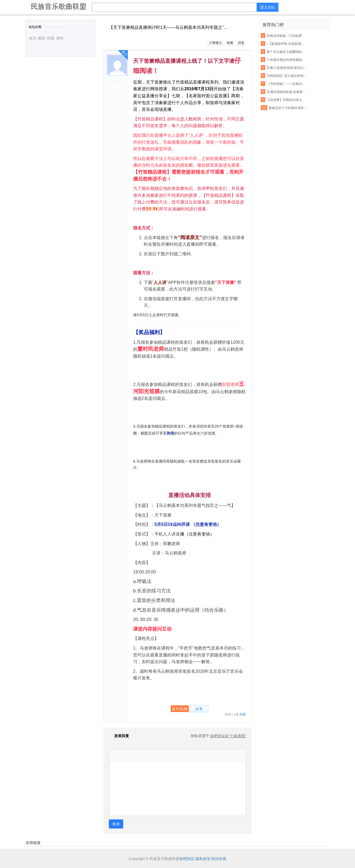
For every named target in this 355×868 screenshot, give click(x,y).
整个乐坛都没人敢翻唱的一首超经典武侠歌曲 (287, 52)
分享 (199, 709)
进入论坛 (268, 7)
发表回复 (119, 736)
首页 (33, 38)
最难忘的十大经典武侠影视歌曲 (289, 108)
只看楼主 (216, 43)
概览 (42, 38)
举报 (228, 714)
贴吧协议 (187, 859)
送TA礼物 (180, 709)
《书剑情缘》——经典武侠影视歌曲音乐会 (287, 84)
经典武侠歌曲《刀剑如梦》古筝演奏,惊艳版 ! (287, 36)
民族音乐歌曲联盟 (59, 6)
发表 (116, 824)
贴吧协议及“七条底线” (228, 736)
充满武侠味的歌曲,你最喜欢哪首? (287, 92)
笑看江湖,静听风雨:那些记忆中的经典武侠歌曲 (287, 68)
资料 (60, 38)
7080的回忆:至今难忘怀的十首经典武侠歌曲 (287, 76)
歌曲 (51, 38)
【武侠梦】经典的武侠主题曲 (287, 100)
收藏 (230, 43)
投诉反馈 (219, 859)
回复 (241, 43)
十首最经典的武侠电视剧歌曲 (287, 60)
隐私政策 (203, 859)
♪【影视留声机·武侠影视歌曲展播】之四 (287, 44)
